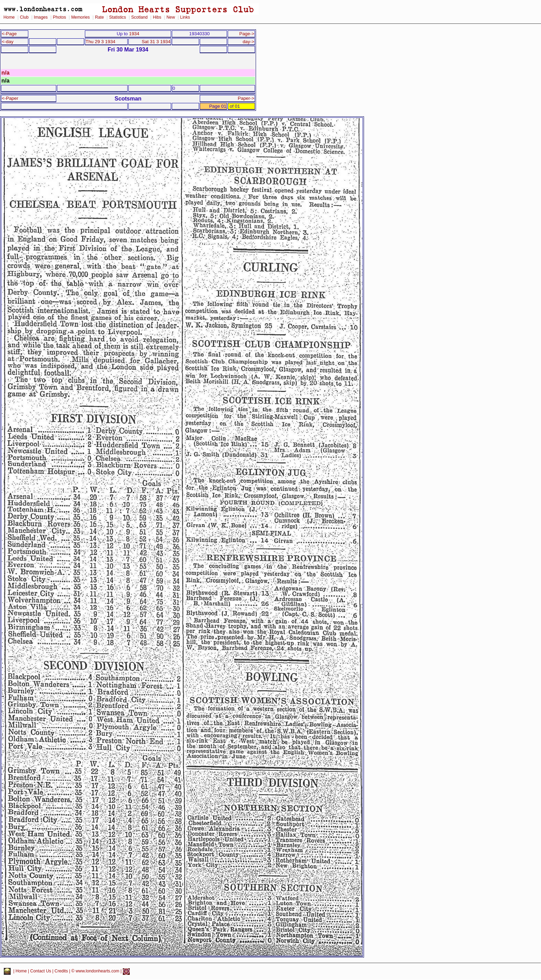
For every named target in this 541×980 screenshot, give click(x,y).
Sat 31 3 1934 (156, 42)
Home (9, 17)
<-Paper (10, 98)
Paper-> (246, 98)
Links (185, 17)
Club (24, 17)
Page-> (247, 34)
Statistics (117, 17)
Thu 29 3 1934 (100, 42)
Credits (61, 971)
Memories (80, 17)
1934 (134, 34)
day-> (248, 42)
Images (41, 17)
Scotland (139, 17)
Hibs (157, 17)
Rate (99, 17)
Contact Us (41, 971)
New (171, 17)
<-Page (9, 34)
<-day (8, 42)
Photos (59, 17)
